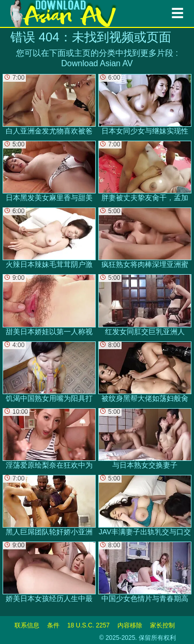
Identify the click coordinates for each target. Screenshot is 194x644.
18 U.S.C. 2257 (88, 625)
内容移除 (130, 625)
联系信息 (27, 625)
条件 (53, 625)
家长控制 (162, 625)
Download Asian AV (97, 63)
